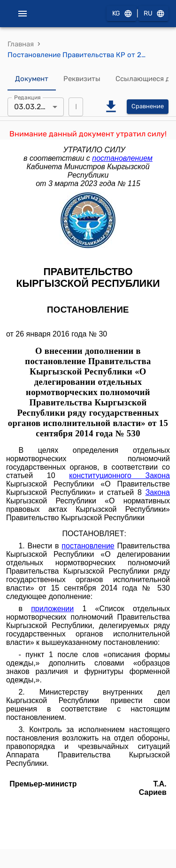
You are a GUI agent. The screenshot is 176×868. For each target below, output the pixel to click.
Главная (21, 44)
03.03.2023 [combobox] (34, 107)
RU (153, 14)
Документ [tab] (32, 79)
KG (122, 14)
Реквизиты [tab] (82, 79)
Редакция (27, 97)
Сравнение (148, 107)
